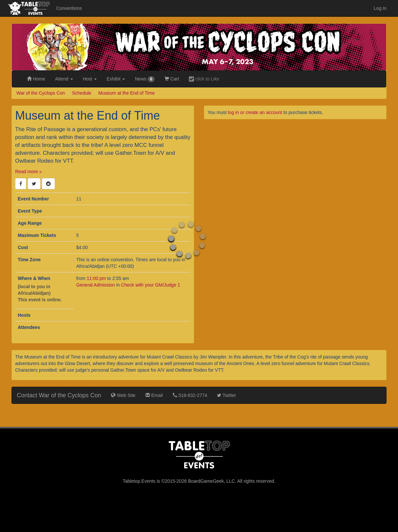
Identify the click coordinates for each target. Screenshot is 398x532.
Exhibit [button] (116, 79)
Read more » (28, 172)
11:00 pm (97, 278)
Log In (380, 8)
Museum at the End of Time (126, 93)
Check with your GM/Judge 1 (151, 285)
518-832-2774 (190, 395)
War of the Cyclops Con (41, 93)
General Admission (96, 285)
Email (154, 395)
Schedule (82, 93)
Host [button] (90, 79)
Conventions (69, 8)
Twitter (227, 395)
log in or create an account (255, 112)
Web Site (123, 395)
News (145, 79)
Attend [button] (64, 79)
